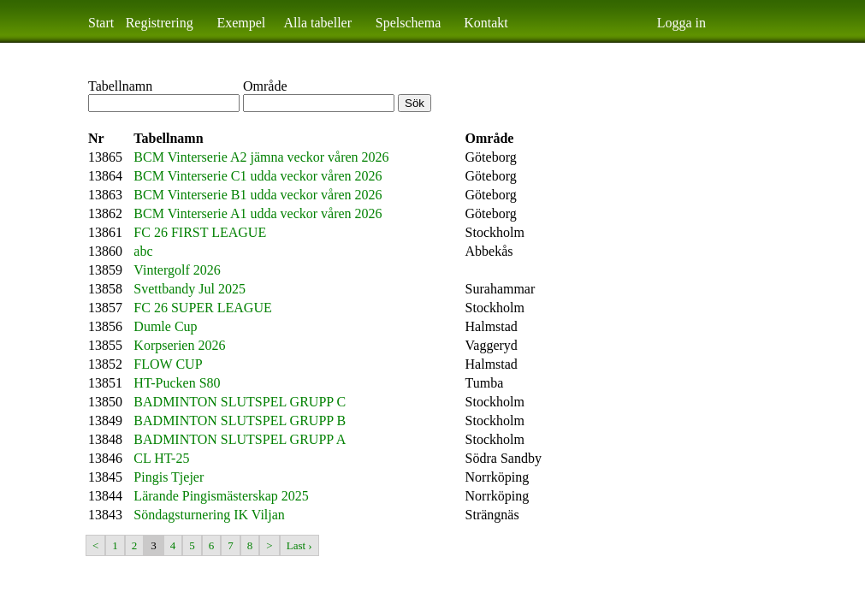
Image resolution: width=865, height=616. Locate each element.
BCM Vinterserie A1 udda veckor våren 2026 (258, 213)
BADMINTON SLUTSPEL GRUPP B (240, 421)
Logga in (681, 23)
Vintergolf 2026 (177, 270)
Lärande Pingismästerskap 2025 (221, 496)
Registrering (160, 23)
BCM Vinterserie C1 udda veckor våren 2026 (258, 176)
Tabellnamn (120, 86)
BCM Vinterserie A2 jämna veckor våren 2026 (261, 157)
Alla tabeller (318, 23)
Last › (299, 545)
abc (143, 251)
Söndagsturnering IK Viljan (209, 515)
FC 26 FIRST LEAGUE (200, 232)
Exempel (241, 23)
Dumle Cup (165, 326)
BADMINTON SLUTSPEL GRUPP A (240, 439)
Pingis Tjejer (169, 477)
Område (265, 86)
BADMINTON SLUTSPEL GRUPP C (240, 402)
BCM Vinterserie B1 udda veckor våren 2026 (258, 195)
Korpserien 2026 (179, 345)
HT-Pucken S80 (177, 383)
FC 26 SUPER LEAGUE (202, 308)
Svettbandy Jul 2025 (190, 289)
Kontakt (486, 23)
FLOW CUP (168, 364)
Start (101, 23)
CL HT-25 (161, 458)
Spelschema (408, 23)
